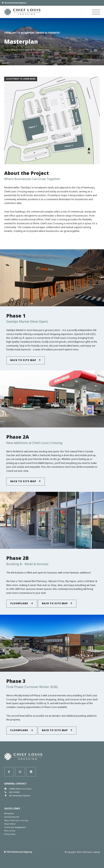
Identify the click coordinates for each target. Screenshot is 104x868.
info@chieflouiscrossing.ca (18, 789)
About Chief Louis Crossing (16, 820)
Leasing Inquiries (12, 817)
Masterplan (9, 813)
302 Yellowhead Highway (14, 3)
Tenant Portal (10, 824)
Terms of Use (10, 831)
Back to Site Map (26, 360)
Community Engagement (15, 827)
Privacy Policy (10, 834)
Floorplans (22, 603)
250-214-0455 (12, 792)
